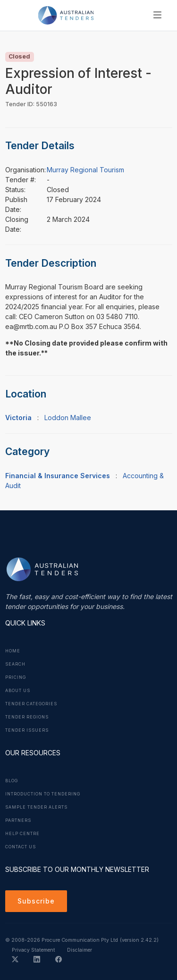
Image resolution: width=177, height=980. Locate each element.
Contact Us (21, 847)
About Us (18, 691)
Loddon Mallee (68, 418)
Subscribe (36, 901)
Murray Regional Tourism (85, 170)
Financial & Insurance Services (58, 476)
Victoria (18, 418)
